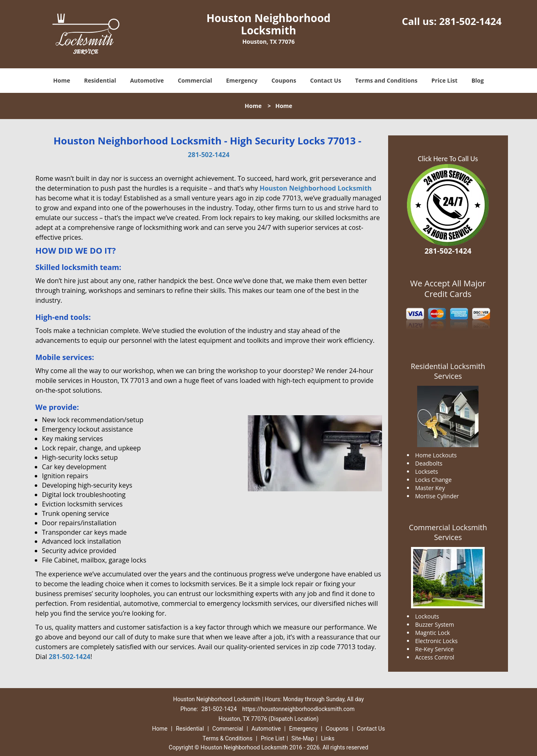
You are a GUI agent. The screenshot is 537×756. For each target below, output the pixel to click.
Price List (445, 80)
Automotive (147, 80)
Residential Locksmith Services (448, 371)
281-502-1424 (471, 21)
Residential (100, 80)
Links (328, 738)
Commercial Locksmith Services (448, 532)
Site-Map (303, 738)
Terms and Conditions (386, 80)
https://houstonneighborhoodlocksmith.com (298, 709)
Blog (478, 80)
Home (62, 80)
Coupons (284, 80)
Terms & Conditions (227, 738)
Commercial (195, 80)
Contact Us (326, 80)
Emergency (242, 80)
